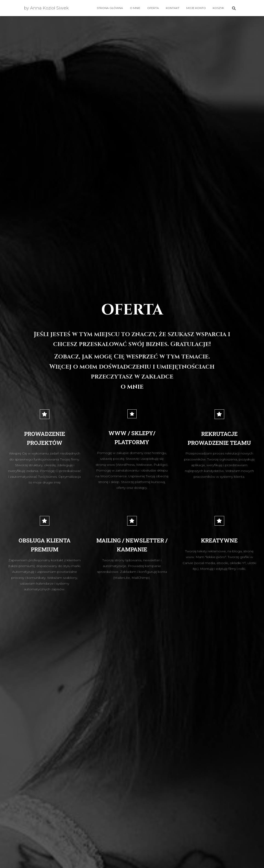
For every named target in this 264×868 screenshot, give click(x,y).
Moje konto (196, 8)
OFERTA (153, 8)
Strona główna (110, 8)
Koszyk (218, 8)
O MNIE (132, 387)
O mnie (135, 8)
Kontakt (173, 8)
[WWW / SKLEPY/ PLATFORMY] (132, 414)
